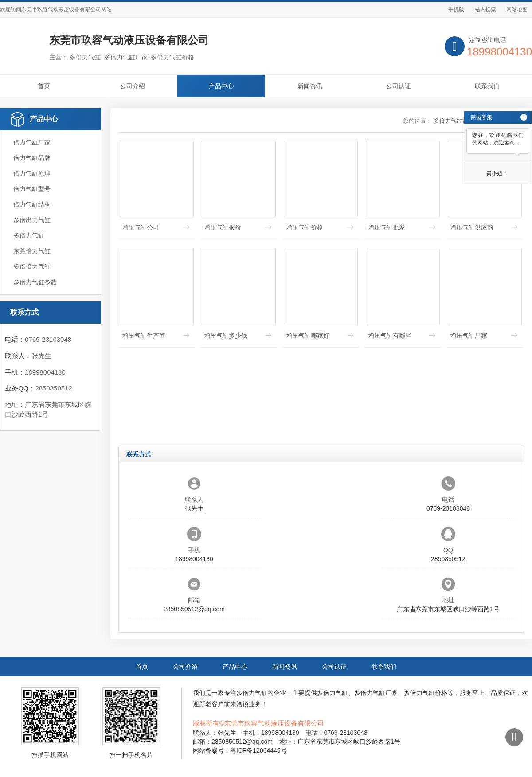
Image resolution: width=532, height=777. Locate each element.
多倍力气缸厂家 (376, 693)
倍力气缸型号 (32, 189)
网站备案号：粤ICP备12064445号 (240, 750)
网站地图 (517, 9)
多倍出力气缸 (32, 220)
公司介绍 (133, 86)
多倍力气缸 (29, 235)
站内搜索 (485, 9)
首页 (44, 86)
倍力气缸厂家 (32, 142)
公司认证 (399, 86)
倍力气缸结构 (32, 204)
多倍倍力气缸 (32, 266)
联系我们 (487, 86)
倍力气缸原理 (32, 173)
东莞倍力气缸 (32, 251)
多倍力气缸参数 (35, 282)
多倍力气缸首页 (454, 121)
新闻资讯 (310, 86)
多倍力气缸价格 (426, 693)
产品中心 (221, 86)
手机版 (456, 9)
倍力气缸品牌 (32, 158)
